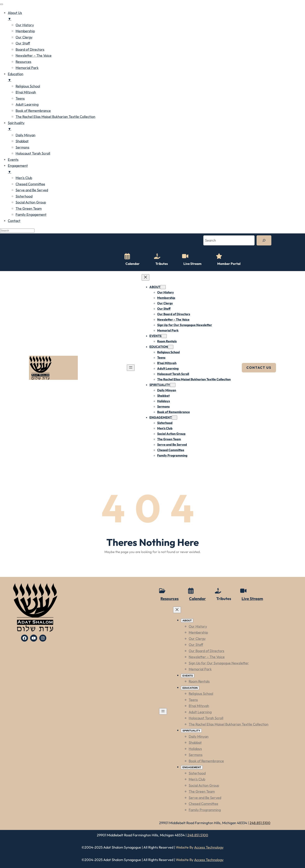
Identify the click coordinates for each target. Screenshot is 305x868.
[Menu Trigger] (2, 4)
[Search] (264, 240)
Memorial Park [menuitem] (27, 68)
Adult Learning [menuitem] (27, 104)
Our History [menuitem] (25, 25)
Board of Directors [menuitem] (30, 49)
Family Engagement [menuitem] (31, 214)
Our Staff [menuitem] (23, 43)
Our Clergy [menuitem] (24, 37)
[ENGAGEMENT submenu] (174, 418)
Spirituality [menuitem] (156, 126)
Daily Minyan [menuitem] (25, 135)
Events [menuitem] (13, 160)
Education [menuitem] (156, 77)
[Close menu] (145, 277)
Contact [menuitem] (14, 221)
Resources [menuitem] (23, 62)
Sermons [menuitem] (22, 147)
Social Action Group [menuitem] (31, 202)
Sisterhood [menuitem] (24, 196)
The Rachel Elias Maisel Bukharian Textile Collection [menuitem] (55, 117)
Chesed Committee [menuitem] (30, 184)
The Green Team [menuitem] (29, 208)
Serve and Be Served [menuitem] (32, 190)
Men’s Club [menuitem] (24, 178)
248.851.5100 (198, 835)
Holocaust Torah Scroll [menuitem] (33, 153)
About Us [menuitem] (156, 16)
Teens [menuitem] (20, 98)
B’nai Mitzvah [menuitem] (26, 92)
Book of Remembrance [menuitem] (33, 111)
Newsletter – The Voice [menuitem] (34, 55)
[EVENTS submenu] (164, 336)
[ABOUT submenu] (163, 287)
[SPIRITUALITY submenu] (173, 385)
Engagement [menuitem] (156, 169)
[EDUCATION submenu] (171, 347)
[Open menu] (131, 368)
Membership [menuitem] (25, 31)
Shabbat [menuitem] (22, 141)
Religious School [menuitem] (28, 86)
